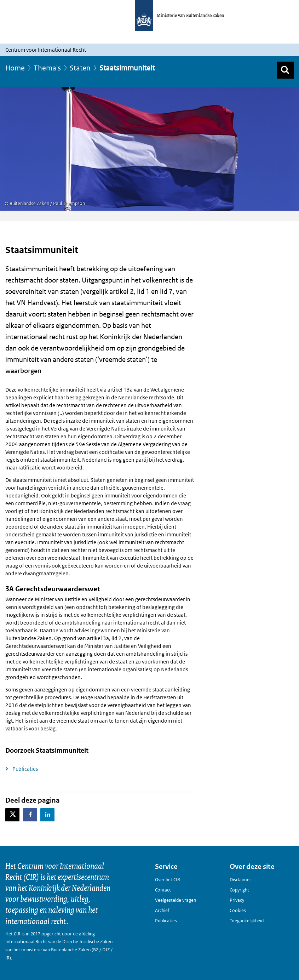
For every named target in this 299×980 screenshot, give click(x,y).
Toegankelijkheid (247, 921)
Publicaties (25, 769)
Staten (80, 68)
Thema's (47, 68)
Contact (163, 890)
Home (15, 68)
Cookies (238, 910)
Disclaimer (240, 880)
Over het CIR (168, 880)
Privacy (237, 900)
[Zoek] (285, 70)
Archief (162, 910)
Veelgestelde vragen (176, 900)
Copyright (239, 890)
